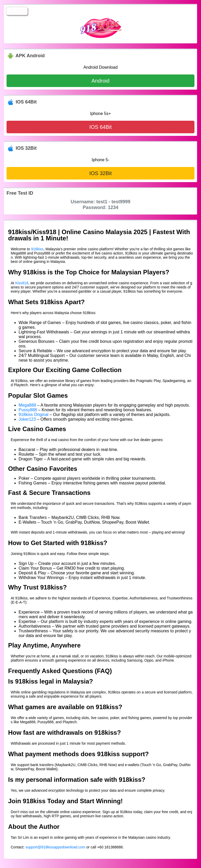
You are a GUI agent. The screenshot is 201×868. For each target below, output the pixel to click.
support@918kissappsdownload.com (55, 847)
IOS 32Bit (100, 173)
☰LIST (17, 11)
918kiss (37, 249)
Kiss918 (22, 283)
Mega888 (27, 405)
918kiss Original (33, 415)
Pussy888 (28, 410)
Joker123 (27, 419)
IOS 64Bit (100, 127)
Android (101, 81)
